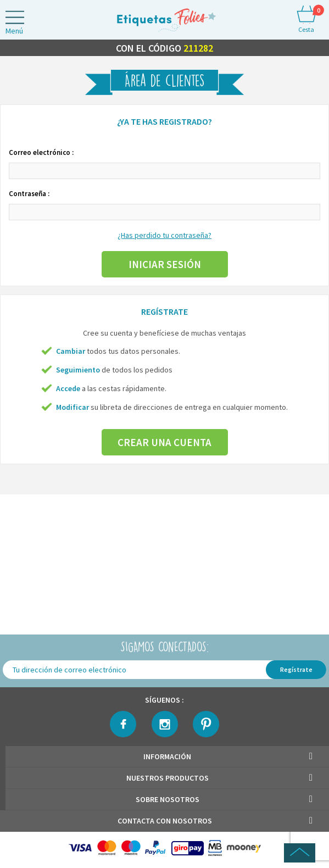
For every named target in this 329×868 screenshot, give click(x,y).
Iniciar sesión (165, 264)
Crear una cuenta (164, 442)
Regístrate (296, 669)
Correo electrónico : (41, 152)
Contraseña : (29, 194)
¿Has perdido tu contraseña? (164, 235)
